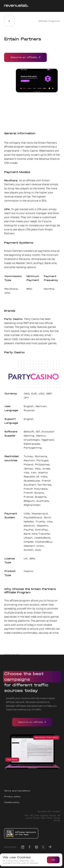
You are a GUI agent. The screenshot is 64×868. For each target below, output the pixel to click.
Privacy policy (12, 797)
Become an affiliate (25, 57)
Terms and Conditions (17, 791)
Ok (53, 860)
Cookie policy (12, 802)
